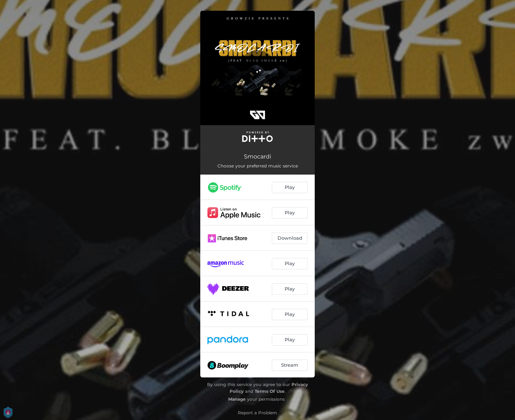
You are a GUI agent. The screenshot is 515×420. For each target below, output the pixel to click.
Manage (237, 399)
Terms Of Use (270, 391)
